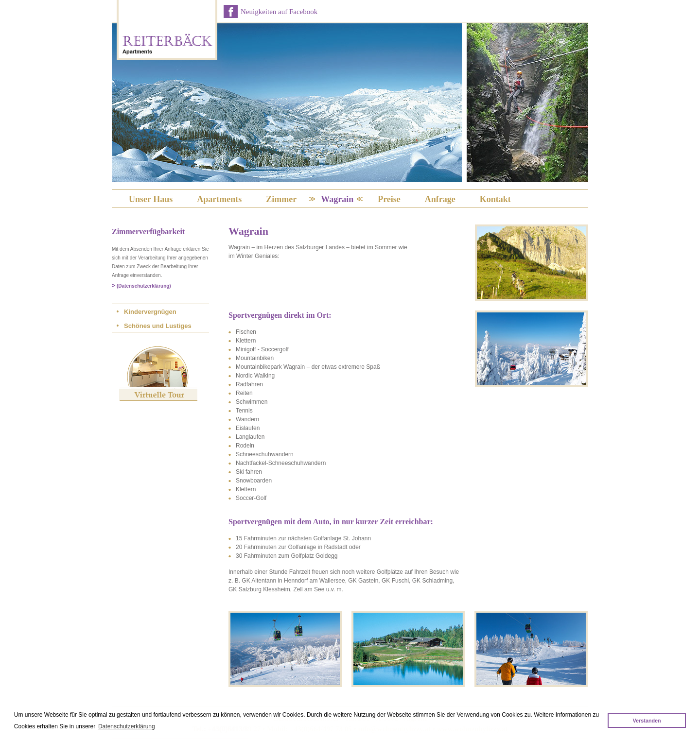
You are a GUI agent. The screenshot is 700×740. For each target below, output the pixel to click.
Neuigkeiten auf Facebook (279, 12)
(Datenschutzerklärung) (144, 286)
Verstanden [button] (647, 721)
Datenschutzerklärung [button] (127, 726)
